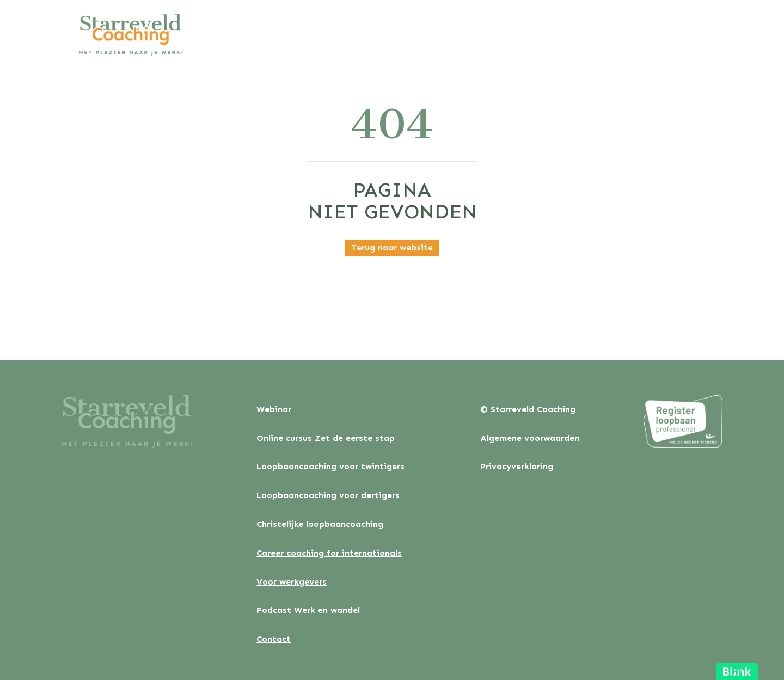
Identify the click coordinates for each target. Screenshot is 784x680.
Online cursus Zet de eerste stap (326, 438)
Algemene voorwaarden (530, 438)
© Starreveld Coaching (528, 409)
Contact (274, 639)
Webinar (274, 409)
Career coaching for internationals (329, 553)
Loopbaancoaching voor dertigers (328, 495)
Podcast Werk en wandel (308, 610)
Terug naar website (392, 247)
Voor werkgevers (292, 582)
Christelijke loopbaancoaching (320, 524)
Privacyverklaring (517, 466)
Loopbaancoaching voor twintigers (330, 466)
